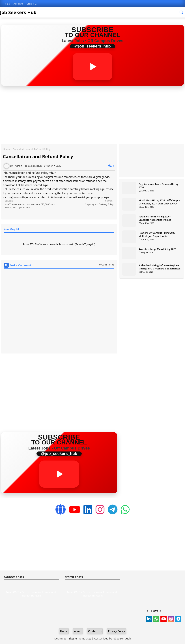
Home (7, 4)
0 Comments (107, 264)
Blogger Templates (80, 638)
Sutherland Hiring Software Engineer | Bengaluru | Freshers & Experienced (160, 267)
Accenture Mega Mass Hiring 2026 (157, 249)
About (78, 631)
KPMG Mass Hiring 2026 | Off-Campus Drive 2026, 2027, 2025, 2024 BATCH (159, 202)
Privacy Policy (117, 631)
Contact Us (32, 4)
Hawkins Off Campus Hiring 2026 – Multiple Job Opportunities (158, 234)
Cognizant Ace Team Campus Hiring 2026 (158, 186)
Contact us (95, 631)
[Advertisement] (92, 116)
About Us (18, 4)
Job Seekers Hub (18, 12)
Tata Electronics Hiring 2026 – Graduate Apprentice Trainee (155, 218)
